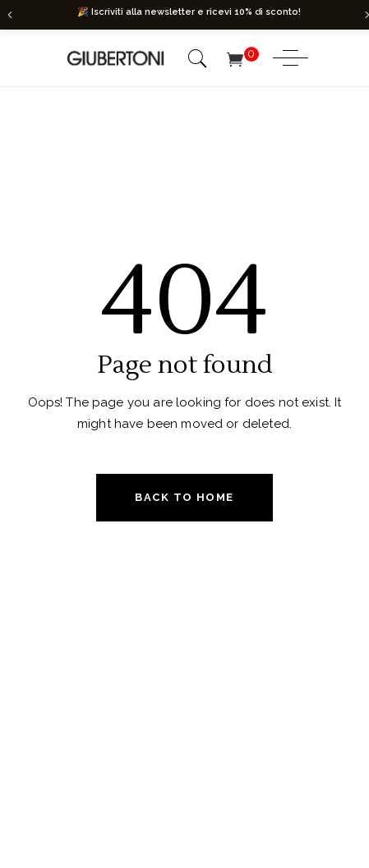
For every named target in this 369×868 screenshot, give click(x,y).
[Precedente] (10, 15)
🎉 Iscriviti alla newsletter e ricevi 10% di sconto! (189, 12)
